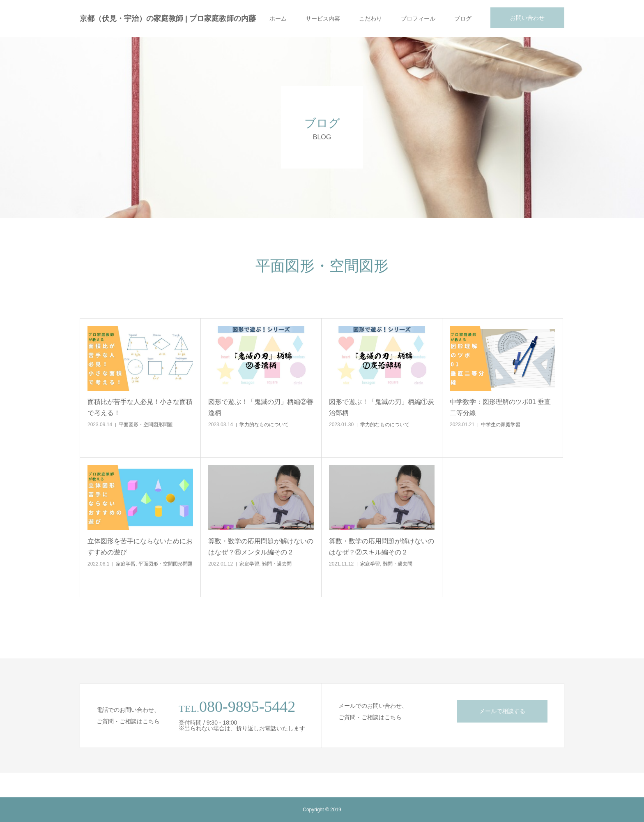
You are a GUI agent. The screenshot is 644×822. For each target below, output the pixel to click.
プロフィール (418, 18)
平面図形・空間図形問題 (146, 425)
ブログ (463, 18)
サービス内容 (323, 18)
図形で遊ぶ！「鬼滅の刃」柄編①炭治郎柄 (382, 407)
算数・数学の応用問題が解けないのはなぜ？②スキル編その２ (382, 547)
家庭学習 (126, 564)
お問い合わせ (527, 18)
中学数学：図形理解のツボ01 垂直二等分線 (500, 407)
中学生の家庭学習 (501, 425)
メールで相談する (502, 711)
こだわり (370, 18)
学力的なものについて (264, 425)
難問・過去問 (277, 564)
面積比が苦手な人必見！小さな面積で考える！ (140, 407)
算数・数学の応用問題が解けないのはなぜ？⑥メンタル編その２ (261, 547)
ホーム (278, 18)
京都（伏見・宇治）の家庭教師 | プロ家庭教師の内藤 (168, 18)
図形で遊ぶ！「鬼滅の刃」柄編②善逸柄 (261, 407)
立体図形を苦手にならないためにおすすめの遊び (140, 547)
